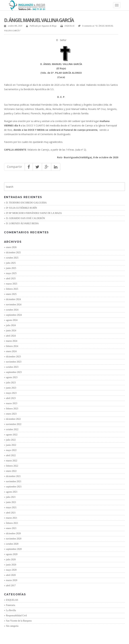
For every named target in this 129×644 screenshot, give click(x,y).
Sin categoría (12, 626)
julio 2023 (11, 383)
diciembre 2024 (13, 299)
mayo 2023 (11, 393)
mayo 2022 (11, 450)
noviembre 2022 (14, 424)
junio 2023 (11, 388)
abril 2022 (11, 455)
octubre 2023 (12, 367)
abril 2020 (11, 575)
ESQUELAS (70, 26)
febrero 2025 (12, 289)
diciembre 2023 (13, 357)
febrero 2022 (12, 466)
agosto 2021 (12, 492)
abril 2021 (11, 513)
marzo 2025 (12, 284)
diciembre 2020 (13, 533)
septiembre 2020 (14, 549)
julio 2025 (11, 263)
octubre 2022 (12, 429)
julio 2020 (11, 559)
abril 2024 (11, 336)
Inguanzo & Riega (49, 26)
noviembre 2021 (14, 481)
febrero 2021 (12, 523)
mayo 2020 (11, 570)
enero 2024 (11, 351)
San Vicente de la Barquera (19, 621)
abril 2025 (11, 279)
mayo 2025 (11, 273)
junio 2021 (11, 502)
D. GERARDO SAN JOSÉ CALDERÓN (25, 218)
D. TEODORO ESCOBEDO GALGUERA (26, 203)
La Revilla (11, 610)
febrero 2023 (12, 409)
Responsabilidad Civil (16, 616)
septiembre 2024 (14, 315)
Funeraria (11, 605)
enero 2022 (11, 471)
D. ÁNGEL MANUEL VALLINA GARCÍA (39, 20)
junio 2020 (11, 565)
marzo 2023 (12, 403)
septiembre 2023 (14, 372)
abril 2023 (11, 398)
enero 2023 (11, 414)
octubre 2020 (12, 544)
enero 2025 (11, 294)
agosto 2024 (12, 320)
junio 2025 (11, 268)
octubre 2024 (12, 310)
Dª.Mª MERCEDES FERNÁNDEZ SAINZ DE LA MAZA (34, 213)
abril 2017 (11, 586)
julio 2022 (11, 440)
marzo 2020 (12, 580)
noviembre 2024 (14, 305)
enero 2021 (11, 528)
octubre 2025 (12, 258)
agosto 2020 (12, 554)
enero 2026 (11, 247)
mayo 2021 (11, 507)
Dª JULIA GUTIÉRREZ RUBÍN (21, 208)
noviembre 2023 (14, 362)
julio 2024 (11, 325)
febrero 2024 (12, 346)
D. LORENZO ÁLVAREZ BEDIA (22, 223)
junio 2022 (11, 445)
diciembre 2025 (13, 253)
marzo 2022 (12, 461)
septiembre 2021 (14, 487)
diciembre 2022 (13, 419)
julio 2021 (11, 497)
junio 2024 (11, 331)
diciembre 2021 (13, 476)
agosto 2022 (12, 435)
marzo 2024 (12, 341)
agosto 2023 (12, 377)
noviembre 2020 (14, 539)
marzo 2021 (12, 518)
